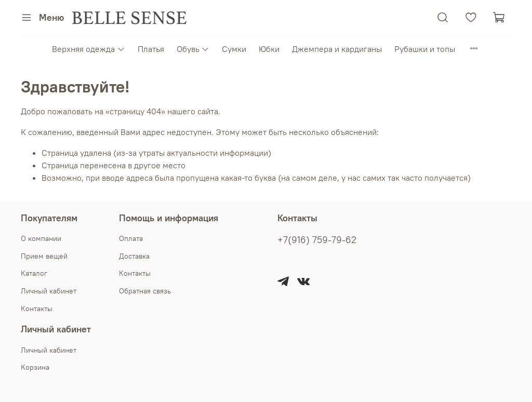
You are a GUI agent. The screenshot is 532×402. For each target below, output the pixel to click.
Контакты (37, 309)
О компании (41, 238)
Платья (151, 49)
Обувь (193, 49)
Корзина (35, 367)
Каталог (34, 273)
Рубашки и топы (425, 49)
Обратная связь (145, 291)
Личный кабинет (49, 291)
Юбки (269, 49)
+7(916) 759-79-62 (317, 240)
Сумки (234, 49)
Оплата (131, 238)
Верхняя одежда (88, 49)
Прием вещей (44, 256)
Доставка (134, 256)
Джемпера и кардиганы (337, 49)
